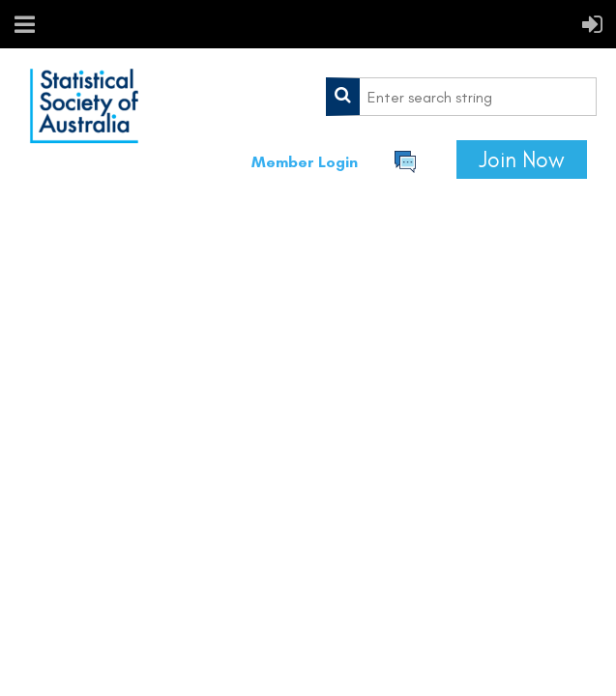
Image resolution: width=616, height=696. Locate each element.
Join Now (522, 159)
